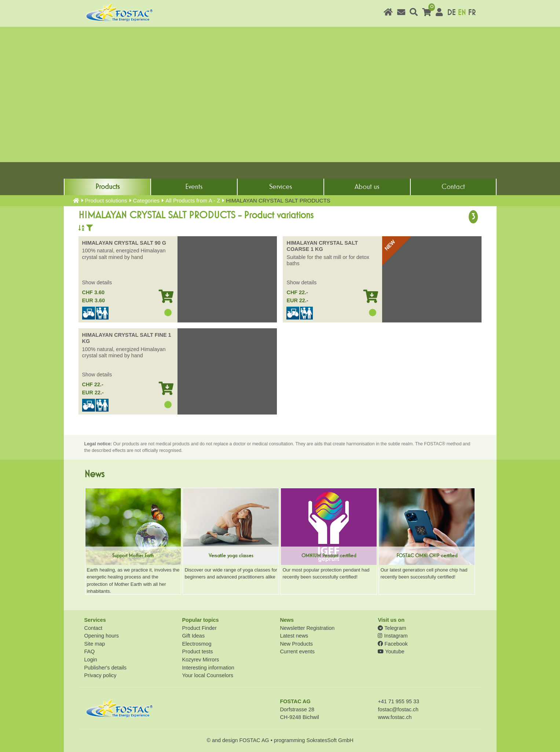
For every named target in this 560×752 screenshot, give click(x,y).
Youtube (391, 651)
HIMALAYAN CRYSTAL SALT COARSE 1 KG (322, 246)
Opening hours (102, 636)
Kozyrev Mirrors (200, 660)
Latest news (294, 636)
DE (451, 13)
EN (462, 13)
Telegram (392, 628)
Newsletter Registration (307, 628)
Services (281, 187)
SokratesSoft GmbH (330, 740)
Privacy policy (100, 675)
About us (367, 187)
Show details (97, 282)
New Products (296, 644)
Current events (297, 651)
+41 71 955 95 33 (398, 701)
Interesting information (208, 668)
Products (107, 187)
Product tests (197, 651)
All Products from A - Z (193, 200)
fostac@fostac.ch (398, 709)
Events (194, 187)
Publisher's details (106, 668)
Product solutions (106, 200)
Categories (147, 200)
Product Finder (199, 628)
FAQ (90, 651)
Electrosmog (197, 644)
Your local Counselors (207, 675)
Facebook (393, 644)
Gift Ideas (193, 636)
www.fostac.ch (395, 717)
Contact (453, 187)
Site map (95, 644)
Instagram (393, 636)
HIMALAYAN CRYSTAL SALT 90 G (124, 243)
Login (91, 660)
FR (472, 13)
